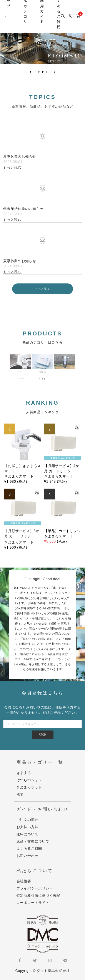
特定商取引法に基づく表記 (38, 895)
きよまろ (24, 773)
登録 (43, 735)
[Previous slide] (31, 72)
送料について (27, 834)
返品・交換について (33, 841)
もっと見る (42, 289)
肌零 (20, 794)
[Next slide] (54, 72)
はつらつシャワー (31, 780)
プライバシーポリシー (35, 888)
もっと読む (12, 167)
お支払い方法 (27, 827)
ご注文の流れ (27, 820)
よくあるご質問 (29, 848)
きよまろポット (29, 787)
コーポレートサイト (33, 903)
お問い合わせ (27, 856)
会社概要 (24, 881)
